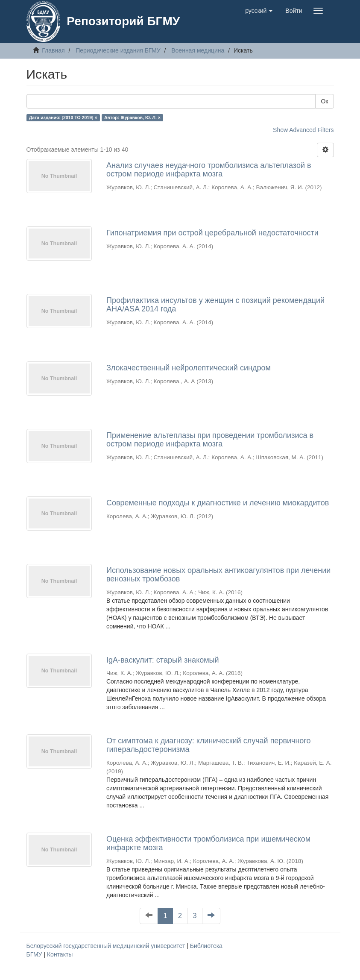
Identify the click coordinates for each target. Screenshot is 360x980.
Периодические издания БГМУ (118, 50)
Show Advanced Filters (303, 130)
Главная (53, 50)
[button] (259, 11)
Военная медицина (198, 50)
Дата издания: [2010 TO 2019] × (63, 117)
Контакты (60, 954)
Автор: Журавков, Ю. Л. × (132, 117)
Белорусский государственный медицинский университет (107, 946)
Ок (324, 101)
